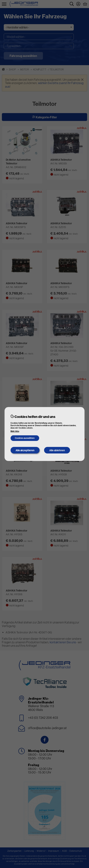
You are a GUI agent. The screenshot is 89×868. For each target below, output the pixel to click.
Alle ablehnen (57, 450)
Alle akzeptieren (25, 450)
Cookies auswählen (25, 438)
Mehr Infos (15, 431)
